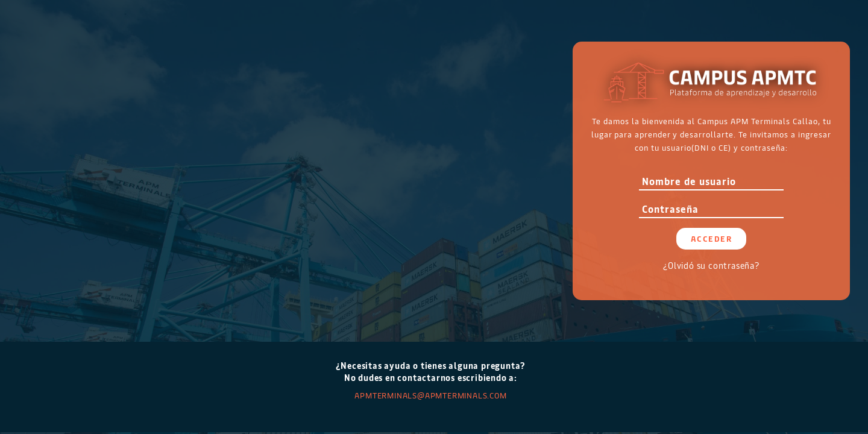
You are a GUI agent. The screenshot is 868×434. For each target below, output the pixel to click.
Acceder (712, 238)
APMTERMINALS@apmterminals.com (430, 395)
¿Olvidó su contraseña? (711, 266)
